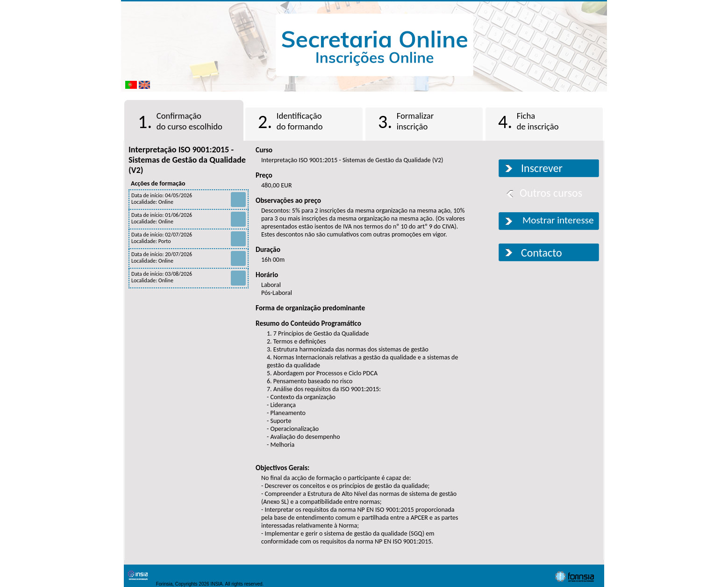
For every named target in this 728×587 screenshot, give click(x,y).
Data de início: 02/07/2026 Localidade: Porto (189, 238)
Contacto (542, 253)
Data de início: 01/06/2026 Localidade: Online (189, 218)
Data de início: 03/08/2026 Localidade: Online (189, 277)
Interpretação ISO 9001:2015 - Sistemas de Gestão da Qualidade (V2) (187, 160)
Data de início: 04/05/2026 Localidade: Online (189, 199)
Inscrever (542, 168)
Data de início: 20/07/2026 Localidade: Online (189, 258)
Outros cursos (551, 193)
